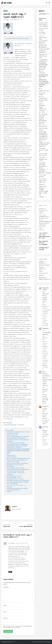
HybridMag (48, 642)
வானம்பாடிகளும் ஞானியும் (13, 433)
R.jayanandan (46, 288)
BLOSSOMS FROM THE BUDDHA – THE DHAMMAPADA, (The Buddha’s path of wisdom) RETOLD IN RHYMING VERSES (18, 451)
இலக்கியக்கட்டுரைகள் (44, 265)
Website (6, 618)
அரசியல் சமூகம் (43, 259)
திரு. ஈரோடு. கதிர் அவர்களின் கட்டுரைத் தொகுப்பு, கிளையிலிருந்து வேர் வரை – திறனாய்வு (43, 119)
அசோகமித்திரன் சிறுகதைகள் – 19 (46, 334)
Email (5, 612)
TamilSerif (45, 244)
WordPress (40, 642)
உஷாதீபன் (7, 20)
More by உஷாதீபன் (16, 509)
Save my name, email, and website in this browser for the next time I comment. (18, 627)
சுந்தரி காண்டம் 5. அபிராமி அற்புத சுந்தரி (16, 443)
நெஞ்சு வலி (21, 425)
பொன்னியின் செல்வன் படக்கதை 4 (14, 476)
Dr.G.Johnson (12, 543)
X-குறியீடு (9, 491)
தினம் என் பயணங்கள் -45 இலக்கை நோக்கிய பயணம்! (18, 458)
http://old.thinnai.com (44, 236)
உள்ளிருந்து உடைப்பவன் (12, 435)
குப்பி (8, 454)
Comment (6, 587)
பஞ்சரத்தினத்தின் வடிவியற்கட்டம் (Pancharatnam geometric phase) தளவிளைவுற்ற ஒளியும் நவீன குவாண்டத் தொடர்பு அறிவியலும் (17, 446)
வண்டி (45, 408)
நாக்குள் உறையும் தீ (11, 455)
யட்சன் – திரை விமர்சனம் (10, 425)
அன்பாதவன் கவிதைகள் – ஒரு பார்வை (15, 479)
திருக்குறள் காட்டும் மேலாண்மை (46, 433)
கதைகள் (5, 11)
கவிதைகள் (41, 275)
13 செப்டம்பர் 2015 (24, 38)
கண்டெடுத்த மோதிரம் (12, 457)
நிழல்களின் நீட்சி (10, 466)
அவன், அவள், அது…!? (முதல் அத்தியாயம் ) (43, 180)
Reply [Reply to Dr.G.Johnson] (10, 572)
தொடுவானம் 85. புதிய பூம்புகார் (14, 477)
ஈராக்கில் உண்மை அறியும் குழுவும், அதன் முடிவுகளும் (19, 432)
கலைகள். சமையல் (43, 273)
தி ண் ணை (6, 3)
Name (5, 605)
